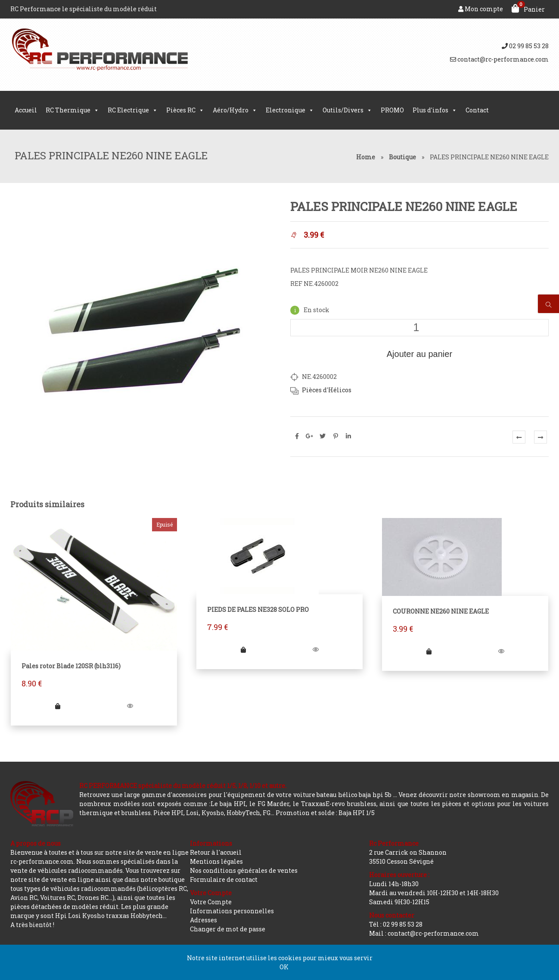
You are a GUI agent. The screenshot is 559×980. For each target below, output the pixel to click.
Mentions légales (216, 861)
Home (366, 157)
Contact (477, 110)
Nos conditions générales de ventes (244, 870)
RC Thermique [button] (72, 110)
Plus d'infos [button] (435, 110)
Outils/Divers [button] (347, 110)
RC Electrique (133, 110)
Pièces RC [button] (185, 110)
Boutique (402, 157)
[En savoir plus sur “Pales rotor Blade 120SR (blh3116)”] (58, 706)
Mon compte (481, 9)
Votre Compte (211, 902)
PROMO (392, 110)
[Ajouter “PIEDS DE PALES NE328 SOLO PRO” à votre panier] (243, 650)
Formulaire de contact (224, 879)
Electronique (290, 110)
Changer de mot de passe (228, 929)
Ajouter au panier (419, 354)
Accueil (26, 110)
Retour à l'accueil (216, 852)
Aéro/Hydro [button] (235, 110)
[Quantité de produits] (419, 328)
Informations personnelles (232, 911)
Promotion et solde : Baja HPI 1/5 (325, 813)
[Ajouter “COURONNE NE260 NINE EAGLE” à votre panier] (429, 651)
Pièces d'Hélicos (327, 390)
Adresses (203, 920)
